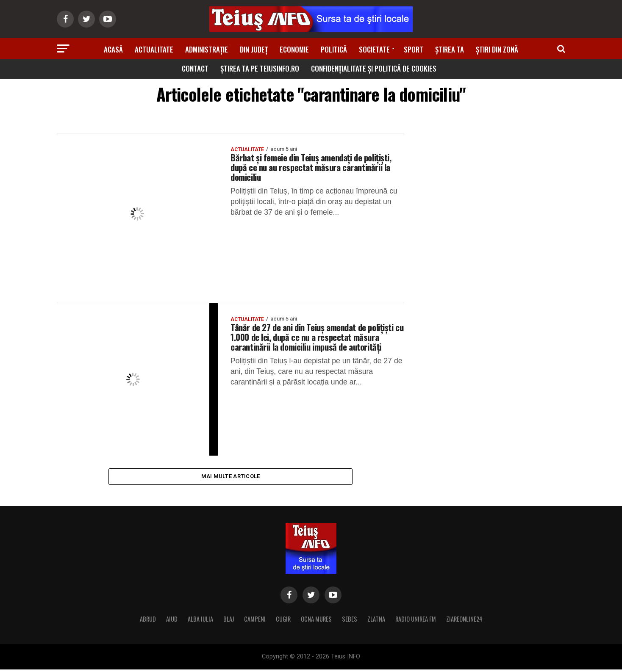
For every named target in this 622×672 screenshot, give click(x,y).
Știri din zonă (497, 49)
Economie (294, 49)
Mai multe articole (231, 477)
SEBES (350, 621)
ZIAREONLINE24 (464, 621)
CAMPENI (255, 621)
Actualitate (154, 49)
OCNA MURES (316, 621)
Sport (414, 49)
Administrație (207, 49)
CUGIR (283, 621)
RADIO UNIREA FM (416, 621)
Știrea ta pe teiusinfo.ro (260, 68)
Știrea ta (450, 49)
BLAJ (229, 621)
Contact (195, 68)
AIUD (172, 621)
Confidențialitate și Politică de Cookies (374, 68)
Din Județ (254, 49)
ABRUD (148, 621)
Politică (334, 49)
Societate (374, 49)
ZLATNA (376, 621)
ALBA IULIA (200, 621)
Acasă (113, 49)
